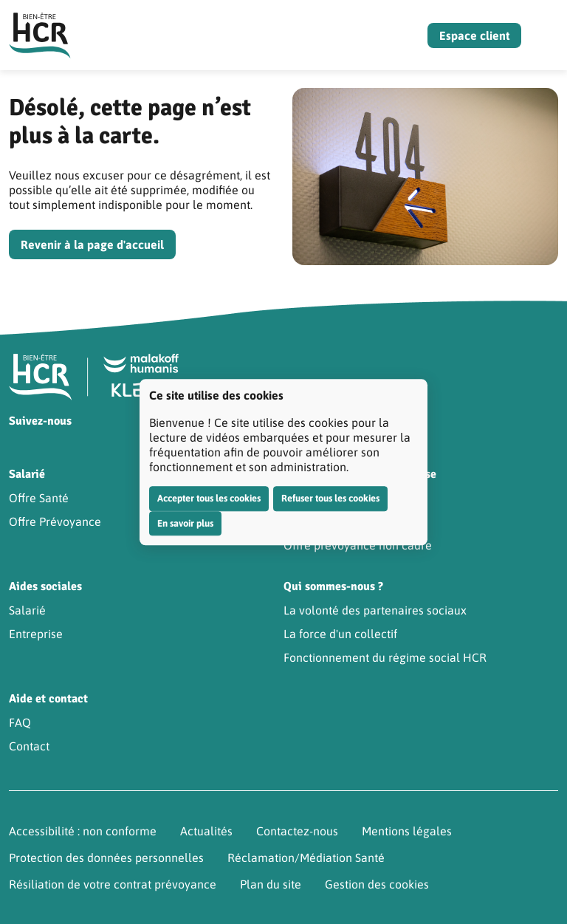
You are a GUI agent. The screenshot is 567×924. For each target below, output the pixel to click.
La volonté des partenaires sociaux (375, 610)
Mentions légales (407, 831)
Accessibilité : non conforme (83, 831)
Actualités (206, 831)
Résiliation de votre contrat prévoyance (113, 884)
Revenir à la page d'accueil (92, 244)
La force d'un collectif (340, 634)
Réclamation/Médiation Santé (306, 858)
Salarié (27, 610)
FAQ (20, 722)
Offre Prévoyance (55, 521)
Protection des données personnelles (106, 858)
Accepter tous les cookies (209, 498)
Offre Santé (39, 498)
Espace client (474, 35)
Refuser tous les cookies (330, 498)
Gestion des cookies (377, 884)
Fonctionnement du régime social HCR (385, 657)
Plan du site (271, 884)
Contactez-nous (297, 831)
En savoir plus (185, 523)
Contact (29, 746)
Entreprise (36, 634)
